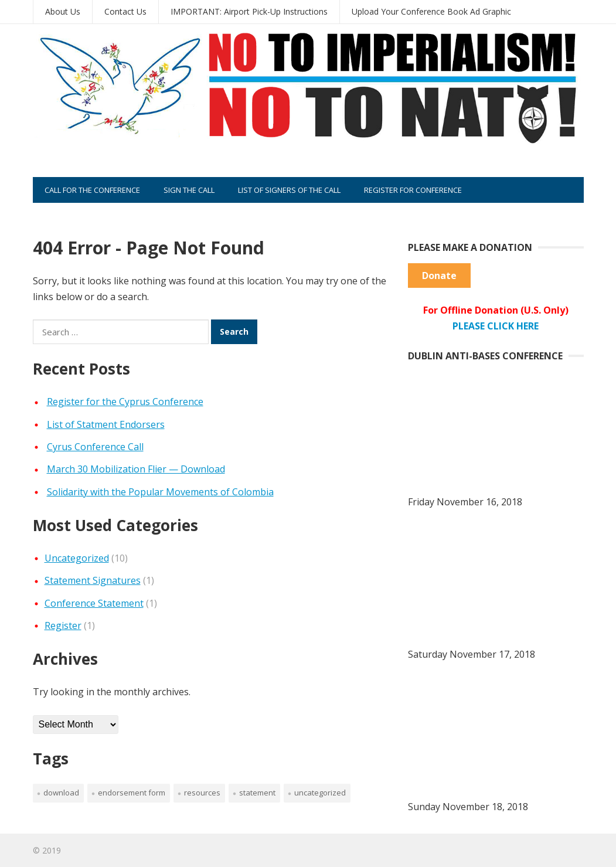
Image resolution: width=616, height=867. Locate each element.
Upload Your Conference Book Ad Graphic (431, 11)
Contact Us (125, 11)
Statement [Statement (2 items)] (257, 793)
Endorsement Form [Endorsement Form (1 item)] (132, 793)
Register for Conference (413, 190)
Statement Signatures (93, 580)
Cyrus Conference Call (95, 447)
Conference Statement (94, 603)
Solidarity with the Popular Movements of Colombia (160, 492)
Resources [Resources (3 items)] (202, 793)
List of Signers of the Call (289, 190)
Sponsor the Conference (94, 216)
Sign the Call (189, 190)
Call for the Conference (92, 190)
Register (63, 625)
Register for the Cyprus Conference (125, 402)
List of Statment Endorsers (106, 424)
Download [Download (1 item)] (61, 793)
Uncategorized (77, 558)
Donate (439, 276)
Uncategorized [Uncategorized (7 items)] (320, 793)
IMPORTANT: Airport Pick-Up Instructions (249, 11)
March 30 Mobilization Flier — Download (136, 469)
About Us (63, 11)
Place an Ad (190, 216)
